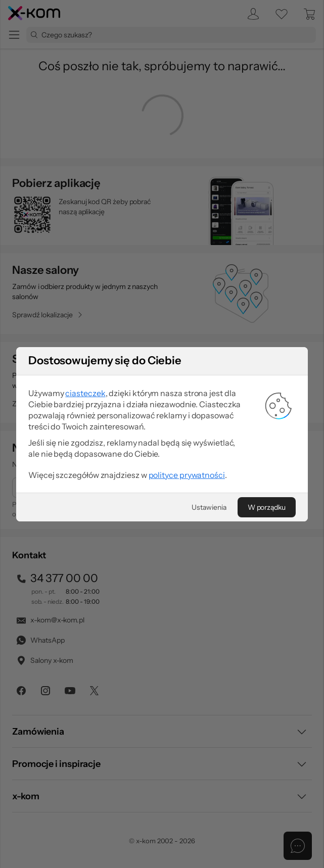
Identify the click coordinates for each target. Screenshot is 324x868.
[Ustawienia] (209, 507)
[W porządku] (267, 507)
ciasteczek (85, 393)
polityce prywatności (187, 475)
